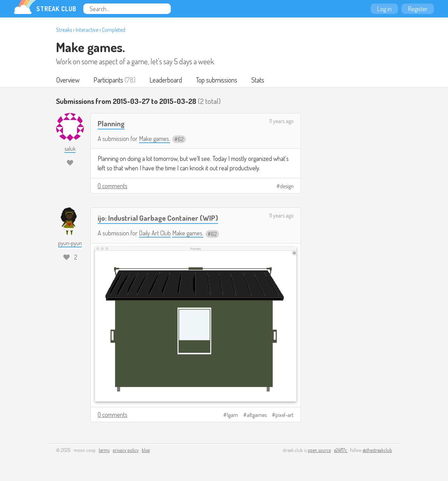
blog (146, 450)
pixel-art (285, 415)
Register (418, 9)
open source (319, 450)
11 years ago (281, 121)
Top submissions (217, 80)
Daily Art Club (155, 233)
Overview (68, 80)
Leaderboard (166, 80)
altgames (257, 415)
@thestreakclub (377, 450)
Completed (114, 30)
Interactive (87, 30)
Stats (258, 80)
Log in (384, 9)
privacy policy (126, 450)
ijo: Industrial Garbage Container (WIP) (158, 218)
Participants (108, 80)
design (287, 186)
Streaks (64, 30)
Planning (111, 123)
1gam (232, 415)
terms (104, 450)
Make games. (90, 47)
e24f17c (341, 450)
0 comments (113, 186)
